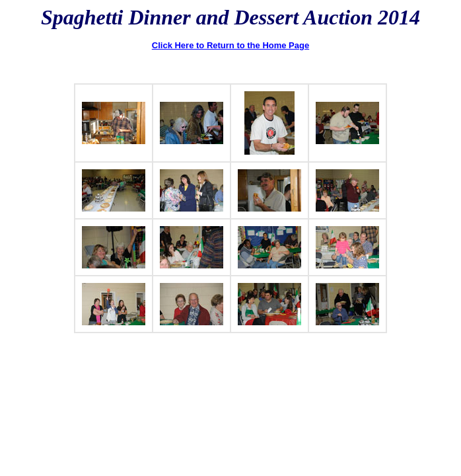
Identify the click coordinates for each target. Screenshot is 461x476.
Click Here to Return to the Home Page (230, 45)
